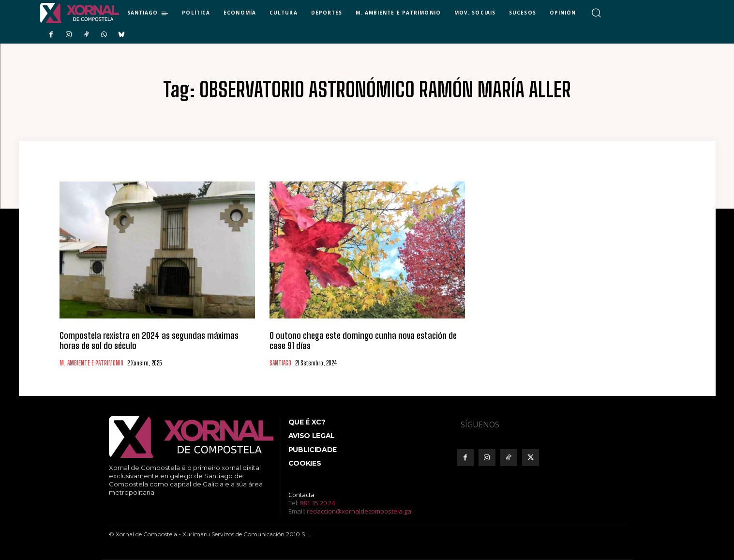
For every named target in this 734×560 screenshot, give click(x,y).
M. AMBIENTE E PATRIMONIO (91, 363)
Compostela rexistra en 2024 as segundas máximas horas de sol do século (149, 341)
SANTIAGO (280, 363)
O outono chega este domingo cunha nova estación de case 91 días (363, 341)
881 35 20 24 (317, 503)
